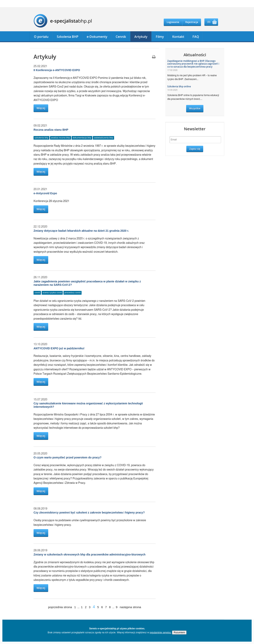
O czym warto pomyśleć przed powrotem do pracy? (67, 457)
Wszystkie (195, 108)
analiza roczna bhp (60, 138)
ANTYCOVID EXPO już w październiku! (59, 348)
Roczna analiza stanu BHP (51, 130)
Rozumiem (179, 633)
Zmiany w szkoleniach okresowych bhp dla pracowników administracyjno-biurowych (89, 554)
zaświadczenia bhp (103, 138)
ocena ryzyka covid (52, 293)
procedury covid (73, 293)
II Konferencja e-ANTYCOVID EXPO (57, 70)
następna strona (130, 607)
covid (37, 293)
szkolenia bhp (41, 138)
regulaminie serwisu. (160, 633)
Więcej (41, 108)
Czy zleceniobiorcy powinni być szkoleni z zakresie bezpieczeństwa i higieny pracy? (89, 513)
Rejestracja (192, 22)
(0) (209, 22)
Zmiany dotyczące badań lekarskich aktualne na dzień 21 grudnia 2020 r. (81, 231)
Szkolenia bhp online (179, 86)
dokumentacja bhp (82, 138)
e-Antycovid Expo (45, 193)
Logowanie (173, 22)
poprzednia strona (60, 607)
